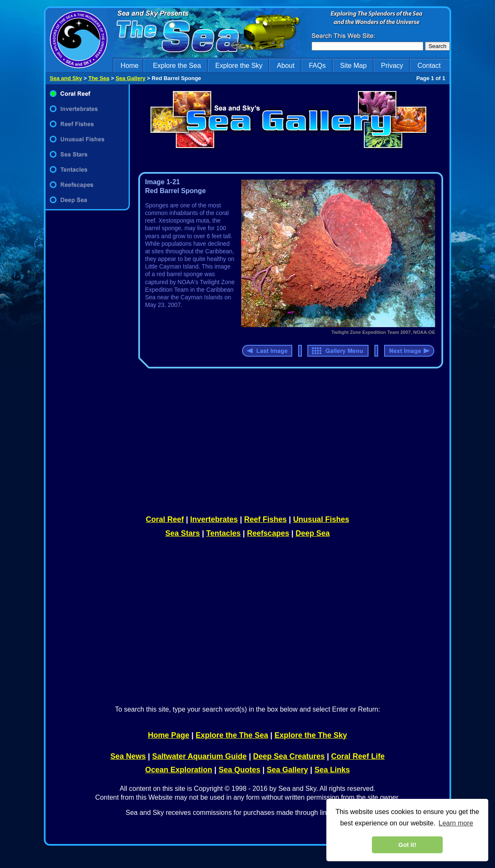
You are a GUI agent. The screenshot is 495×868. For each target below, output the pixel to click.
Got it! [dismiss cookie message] (407, 845)
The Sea (99, 78)
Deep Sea (313, 533)
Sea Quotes (239, 770)
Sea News (128, 756)
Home (130, 66)
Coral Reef (165, 519)
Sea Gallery (130, 78)
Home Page (169, 735)
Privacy (392, 66)
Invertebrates (214, 519)
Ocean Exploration (179, 770)
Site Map (353, 66)
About (286, 66)
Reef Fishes (265, 519)
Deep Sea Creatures (289, 756)
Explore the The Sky (311, 735)
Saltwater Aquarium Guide (199, 756)
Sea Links (332, 770)
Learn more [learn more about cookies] (456, 823)
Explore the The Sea (232, 735)
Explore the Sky (239, 66)
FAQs (317, 66)
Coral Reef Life (358, 756)
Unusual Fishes (321, 519)
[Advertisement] (88, 359)
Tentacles (223, 533)
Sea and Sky (66, 78)
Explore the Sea (177, 66)
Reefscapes (268, 533)
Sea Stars (183, 533)
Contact (429, 66)
